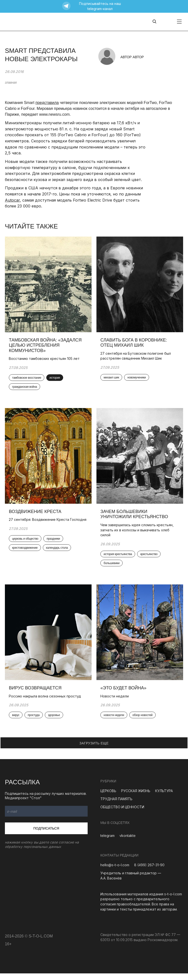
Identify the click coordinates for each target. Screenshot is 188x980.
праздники (54, 548)
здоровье (55, 721)
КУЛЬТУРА (164, 797)
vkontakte (128, 842)
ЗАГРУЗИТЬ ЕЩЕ (94, 750)
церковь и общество (26, 548)
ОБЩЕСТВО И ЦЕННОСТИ (122, 813)
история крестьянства (119, 558)
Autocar (12, 200)
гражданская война (25, 389)
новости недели (115, 721)
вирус (17, 721)
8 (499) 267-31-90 (149, 872)
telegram (107, 842)
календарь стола (58, 557)
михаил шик (112, 379)
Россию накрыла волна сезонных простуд (46, 702)
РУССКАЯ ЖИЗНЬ (136, 797)
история (56, 380)
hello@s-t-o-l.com (115, 872)
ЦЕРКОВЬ (108, 797)
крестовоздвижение (26, 557)
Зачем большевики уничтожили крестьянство (135, 518)
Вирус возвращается (36, 694)
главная (11, 82)
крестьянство (150, 558)
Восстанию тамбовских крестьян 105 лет (45, 360)
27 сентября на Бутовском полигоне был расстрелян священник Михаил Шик (137, 358)
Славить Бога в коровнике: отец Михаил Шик (135, 344)
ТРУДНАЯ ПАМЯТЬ (116, 805)
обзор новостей (143, 721)
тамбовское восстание (28, 380)
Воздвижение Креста (36, 515)
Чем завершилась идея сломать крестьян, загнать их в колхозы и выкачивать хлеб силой (138, 534)
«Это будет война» (124, 694)
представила (47, 103)
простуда (35, 721)
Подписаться (46, 835)
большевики (112, 568)
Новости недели (116, 702)
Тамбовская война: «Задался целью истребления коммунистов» (46, 347)
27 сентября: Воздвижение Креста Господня (40, 526)
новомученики (137, 379)
